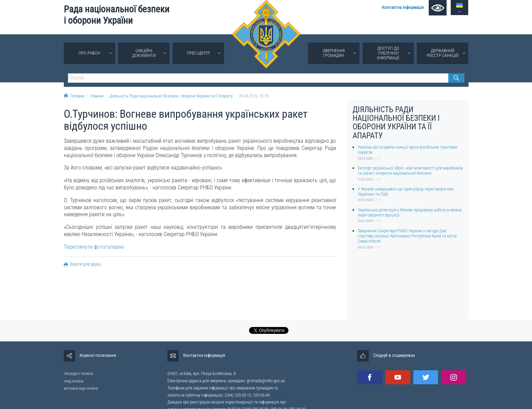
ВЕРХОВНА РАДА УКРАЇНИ (81, 389)
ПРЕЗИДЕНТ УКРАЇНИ (78, 374)
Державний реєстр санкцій (443, 53)
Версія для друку (82, 264)
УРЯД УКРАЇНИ (74, 381)
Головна (74, 96)
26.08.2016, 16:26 (254, 96)
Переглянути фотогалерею (94, 247)
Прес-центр (198, 53)
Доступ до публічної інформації (388, 53)
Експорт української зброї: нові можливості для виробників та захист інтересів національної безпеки (410, 171)
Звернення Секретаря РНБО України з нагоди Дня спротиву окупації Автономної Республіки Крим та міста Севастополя (407, 236)
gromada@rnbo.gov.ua (266, 381)
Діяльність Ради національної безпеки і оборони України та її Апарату (171, 96)
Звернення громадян (334, 53)
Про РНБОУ (89, 53)
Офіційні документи (144, 53)
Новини (97, 96)
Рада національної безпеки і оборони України (117, 15)
